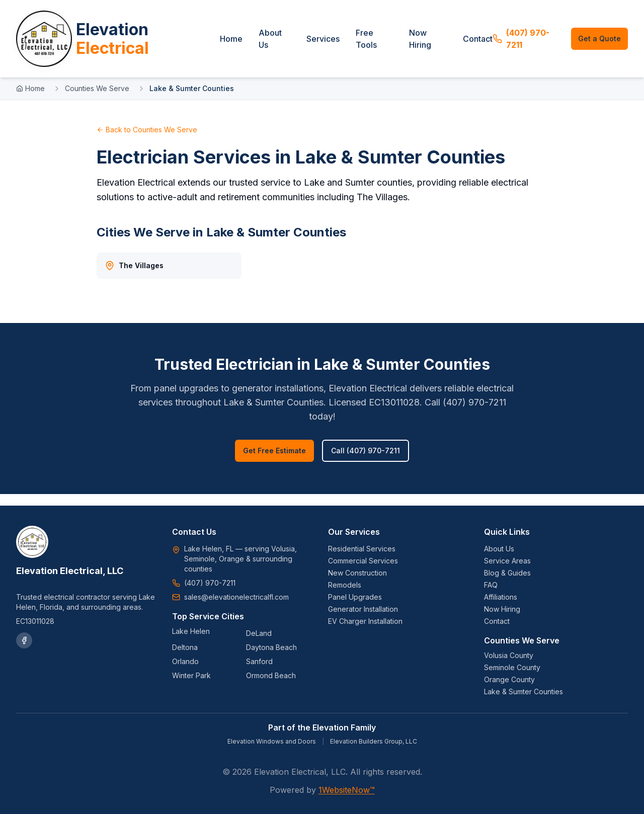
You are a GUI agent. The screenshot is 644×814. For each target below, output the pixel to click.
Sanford (259, 661)
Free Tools (379, 44)
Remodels (345, 585)
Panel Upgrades (355, 597)
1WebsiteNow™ (347, 790)
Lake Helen (191, 631)
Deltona (185, 647)
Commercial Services (363, 561)
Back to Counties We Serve (147, 141)
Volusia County (509, 655)
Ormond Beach (271, 675)
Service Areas (507, 561)
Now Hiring (429, 44)
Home (247, 44)
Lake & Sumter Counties (524, 691)
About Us (286, 44)
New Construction (357, 573)
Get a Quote (600, 44)
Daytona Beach (271, 647)
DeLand (259, 633)
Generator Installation (363, 609)
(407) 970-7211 (526, 44)
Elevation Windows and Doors (272, 741)
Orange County (509, 679)
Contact (483, 44)
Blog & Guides (507, 573)
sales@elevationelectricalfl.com (236, 597)
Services (336, 44)
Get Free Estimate (274, 462)
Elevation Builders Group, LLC (374, 741)
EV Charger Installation (365, 621)
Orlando (185, 661)
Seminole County (512, 667)
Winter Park (191, 675)
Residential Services (362, 549)
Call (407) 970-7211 (366, 462)
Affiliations (501, 597)
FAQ (491, 585)
